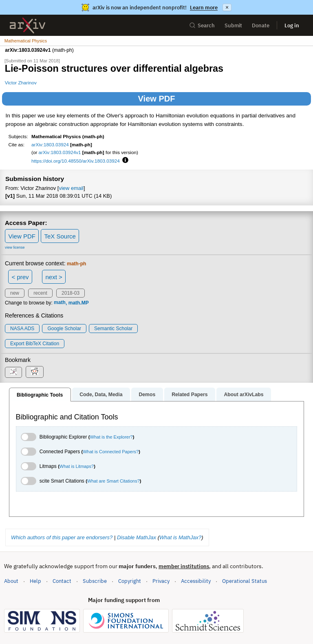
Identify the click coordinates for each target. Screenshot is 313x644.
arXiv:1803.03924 (50, 144)
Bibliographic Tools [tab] (40, 395)
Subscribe (95, 581)
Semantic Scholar (113, 329)
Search (202, 25)
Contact (62, 581)
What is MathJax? (180, 537)
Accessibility (196, 581)
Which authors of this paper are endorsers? (62, 537)
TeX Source (60, 236)
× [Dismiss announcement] (227, 7)
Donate (261, 25)
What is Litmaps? (77, 466)
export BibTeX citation (35, 344)
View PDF (157, 99)
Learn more (204, 8)
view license (15, 247)
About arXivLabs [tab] (244, 395)
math (60, 303)
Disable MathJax (137, 537)
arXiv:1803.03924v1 (60, 152)
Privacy (161, 581)
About (11, 581)
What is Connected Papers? (111, 452)
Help (35, 581)
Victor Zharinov (21, 83)
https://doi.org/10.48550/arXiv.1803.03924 (76, 161)
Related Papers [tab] (190, 395)
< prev (20, 277)
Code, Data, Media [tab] (101, 395)
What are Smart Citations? (114, 481)
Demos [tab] (147, 395)
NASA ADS (22, 329)
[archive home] (28, 25)
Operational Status (245, 581)
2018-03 (71, 293)
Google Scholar (64, 329)
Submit (233, 25)
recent (40, 293)
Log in (292, 25)
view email (71, 188)
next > (54, 277)
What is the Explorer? (111, 437)
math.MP (79, 303)
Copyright (130, 581)
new (15, 293)
